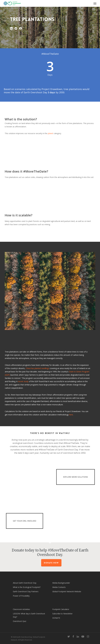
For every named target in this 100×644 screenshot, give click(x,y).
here (71, 415)
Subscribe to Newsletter (62, 614)
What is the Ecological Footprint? (27, 587)
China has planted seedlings (37, 368)
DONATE (56, 618)
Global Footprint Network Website (67, 591)
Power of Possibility (21, 596)
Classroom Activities (21, 609)
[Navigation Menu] (95, 3)
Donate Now (51, 563)
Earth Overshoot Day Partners (26, 591)
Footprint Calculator (61, 609)
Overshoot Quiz (20, 621)
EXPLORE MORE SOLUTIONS (76, 477)
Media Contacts (59, 587)
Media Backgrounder (61, 583)
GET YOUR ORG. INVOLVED (25, 521)
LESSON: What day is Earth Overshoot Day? (29, 615)
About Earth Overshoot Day (25, 583)
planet (51, 133)
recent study (23, 381)
